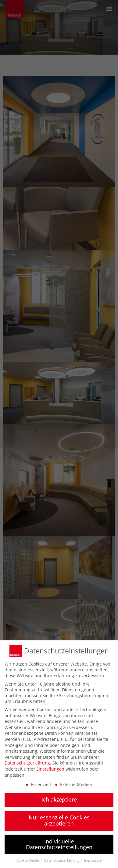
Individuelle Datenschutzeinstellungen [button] (59, 842)
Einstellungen (50, 766)
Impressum (93, 858)
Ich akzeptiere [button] (59, 797)
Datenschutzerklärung (27, 761)
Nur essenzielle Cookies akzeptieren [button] (59, 818)
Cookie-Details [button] (28, 858)
